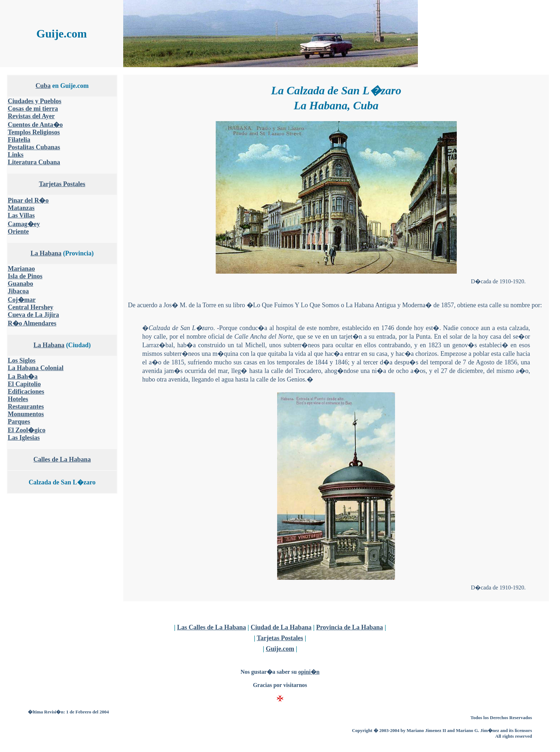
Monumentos (26, 414)
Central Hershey (31, 307)
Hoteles (18, 399)
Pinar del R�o (28, 200)
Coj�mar (22, 300)
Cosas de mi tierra (33, 109)
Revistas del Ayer (31, 116)
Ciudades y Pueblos (35, 101)
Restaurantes (26, 407)
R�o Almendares (32, 323)
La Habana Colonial (36, 368)
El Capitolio (24, 384)
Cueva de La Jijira (34, 315)
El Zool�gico (27, 430)
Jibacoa (18, 291)
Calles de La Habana (62, 459)
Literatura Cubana (34, 162)
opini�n (309, 672)
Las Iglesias (24, 438)
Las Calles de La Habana (212, 627)
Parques (19, 422)
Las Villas (21, 215)
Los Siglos (22, 360)
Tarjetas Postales (62, 184)
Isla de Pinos (25, 276)
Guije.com (280, 649)
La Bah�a (23, 377)
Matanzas (21, 208)
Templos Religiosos (34, 132)
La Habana (46, 253)
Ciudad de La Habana (281, 627)
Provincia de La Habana (349, 627)
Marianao (21, 269)
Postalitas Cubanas (34, 147)
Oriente (18, 231)
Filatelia (19, 140)
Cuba (43, 86)
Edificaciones (26, 392)
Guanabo (21, 284)
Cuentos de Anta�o (35, 125)
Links (16, 155)
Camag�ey (24, 224)
